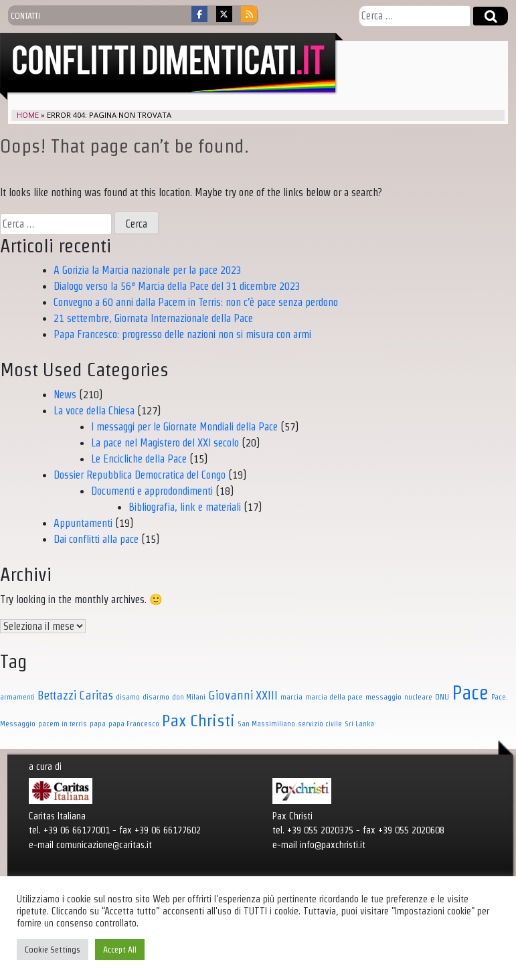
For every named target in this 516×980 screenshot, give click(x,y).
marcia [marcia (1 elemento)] (291, 697)
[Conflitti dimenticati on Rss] (249, 14)
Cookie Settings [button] (53, 950)
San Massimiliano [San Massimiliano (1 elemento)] (266, 724)
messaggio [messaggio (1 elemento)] (383, 697)
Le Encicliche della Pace (139, 459)
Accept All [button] (120, 950)
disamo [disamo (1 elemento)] (128, 697)
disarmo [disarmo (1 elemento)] (156, 697)
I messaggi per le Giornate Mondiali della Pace (184, 427)
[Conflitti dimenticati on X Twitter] (224, 14)
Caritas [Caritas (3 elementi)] (96, 695)
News (65, 395)
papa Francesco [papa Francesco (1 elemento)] (134, 724)
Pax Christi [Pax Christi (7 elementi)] (198, 720)
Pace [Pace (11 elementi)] (470, 693)
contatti (25, 15)
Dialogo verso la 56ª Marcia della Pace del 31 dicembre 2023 (177, 286)
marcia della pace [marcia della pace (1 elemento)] (334, 697)
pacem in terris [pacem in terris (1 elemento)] (63, 724)
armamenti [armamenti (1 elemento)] (17, 697)
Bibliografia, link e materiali (185, 507)
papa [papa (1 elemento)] (98, 724)
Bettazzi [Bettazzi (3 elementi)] (57, 695)
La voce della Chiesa (94, 411)
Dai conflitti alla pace (96, 539)
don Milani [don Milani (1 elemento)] (189, 697)
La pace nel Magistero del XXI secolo (165, 443)
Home (28, 115)
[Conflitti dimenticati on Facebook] (199, 14)
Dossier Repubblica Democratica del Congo (140, 475)
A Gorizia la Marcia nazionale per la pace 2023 (148, 270)
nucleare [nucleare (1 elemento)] (418, 697)
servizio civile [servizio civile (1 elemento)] (320, 724)
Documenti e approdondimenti (152, 491)
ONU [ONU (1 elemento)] (442, 697)
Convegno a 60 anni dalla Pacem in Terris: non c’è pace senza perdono (196, 302)
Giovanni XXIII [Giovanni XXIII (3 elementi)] (243, 695)
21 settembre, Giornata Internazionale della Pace (153, 318)
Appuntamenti (83, 523)
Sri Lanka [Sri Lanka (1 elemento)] (359, 724)
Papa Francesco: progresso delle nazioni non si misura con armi (182, 334)
